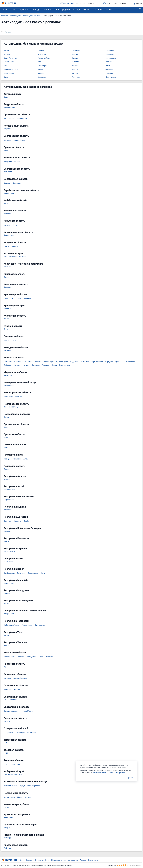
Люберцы (7, 365)
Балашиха (8, 362)
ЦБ (105, 3)
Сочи (6, 298)
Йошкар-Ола (9, 583)
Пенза (6, 448)
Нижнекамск (40, 625)
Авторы (83, 860)
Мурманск (8, 375)
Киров (6, 277)
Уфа (39, 62)
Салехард (7, 838)
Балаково (8, 690)
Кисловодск (20, 733)
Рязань (7, 667)
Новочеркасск (9, 657)
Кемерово (109, 73)
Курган (6, 319)
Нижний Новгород (11, 69)
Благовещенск (9, 107)
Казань (7, 66)
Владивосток (111, 58)
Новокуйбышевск (20, 678)
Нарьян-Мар (9, 385)
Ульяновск (76, 77)
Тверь (6, 753)
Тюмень (75, 58)
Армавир (27, 298)
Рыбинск (7, 848)
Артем (26, 459)
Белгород (7, 140)
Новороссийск (16, 298)
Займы (98, 10)
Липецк (7, 340)
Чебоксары (8, 817)
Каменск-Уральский (12, 711)
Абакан (7, 645)
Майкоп (7, 479)
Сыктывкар (8, 562)
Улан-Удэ (7, 510)
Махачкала (110, 62)
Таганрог (21, 657)
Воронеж (41, 73)
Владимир (8, 162)
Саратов (75, 54)
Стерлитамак (9, 500)
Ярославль (110, 54)
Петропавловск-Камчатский (15, 257)
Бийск (6, 97)
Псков (6, 469)
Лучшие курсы (67, 3)
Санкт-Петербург (10, 58)
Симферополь (9, 573)
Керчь (43, 573)
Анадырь (7, 828)
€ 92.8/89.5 (91, 3)
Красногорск (49, 362)
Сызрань (7, 678)
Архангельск (9, 119)
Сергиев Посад (97, 362)
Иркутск (75, 73)
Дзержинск (8, 397)
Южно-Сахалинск (11, 700)
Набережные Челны (12, 625)
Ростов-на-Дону (44, 58)
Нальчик (7, 531)
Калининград (9, 235)
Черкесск (7, 267)
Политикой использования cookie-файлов (108, 773)
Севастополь (33, 573)
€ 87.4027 (122, 3)
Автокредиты (63, 10)
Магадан (7, 351)
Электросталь (65, 365)
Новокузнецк (111, 77)
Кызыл (6, 635)
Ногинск (26, 365)
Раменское (85, 362)
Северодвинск (22, 119)
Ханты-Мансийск (10, 786)
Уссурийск (17, 459)
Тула (6, 764)
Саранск (7, 593)
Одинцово (36, 365)
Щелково (119, 362)
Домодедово (130, 362)
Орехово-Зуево (62, 362)
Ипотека (48, 10)
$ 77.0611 (113, 3)
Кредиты (25, 10)
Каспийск (18, 521)
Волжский (8, 172)
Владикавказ (9, 614)
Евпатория (21, 573)
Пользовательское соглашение (65, 860)
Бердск (6, 417)
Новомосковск (16, 764)
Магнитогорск (9, 797)
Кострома (8, 287)
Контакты (39, 860)
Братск (15, 225)
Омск (6, 77)
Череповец (17, 183)
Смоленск (8, 721)
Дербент (27, 521)
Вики (47, 860)
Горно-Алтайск (10, 489)
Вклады (37, 10)
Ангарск (7, 225)
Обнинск (15, 246)
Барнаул (75, 69)
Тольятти (75, 62)
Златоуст (28, 797)
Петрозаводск (9, 552)
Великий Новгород (11, 407)
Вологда (7, 183)
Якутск (6, 604)
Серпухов (109, 362)
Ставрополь (8, 733)
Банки (109, 10)
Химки (54, 365)
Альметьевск (27, 625)
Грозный (7, 807)
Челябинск (42, 54)
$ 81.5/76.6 (81, 3)
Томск (108, 66)
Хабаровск (110, 51)
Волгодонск (31, 657)
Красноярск (42, 66)
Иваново (7, 214)
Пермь (40, 69)
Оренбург (109, 69)
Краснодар (76, 51)
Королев (38, 362)
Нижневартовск (33, 786)
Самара (41, 51)
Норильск (8, 309)
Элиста (6, 541)
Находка (7, 459)
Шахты (41, 657)
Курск (6, 329)
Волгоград (42, 77)
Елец (14, 340)
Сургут (22, 786)
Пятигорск (32, 733)
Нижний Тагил (27, 711)
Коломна (29, 362)
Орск (6, 427)
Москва (7, 54)
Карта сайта (93, 860)
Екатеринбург (9, 62)
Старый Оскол (19, 140)
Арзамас (18, 397)
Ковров (17, 162)
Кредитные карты (82, 10)
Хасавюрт (8, 521)
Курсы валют (10, 10)
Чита (6, 204)
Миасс (20, 797)
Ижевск (75, 66)
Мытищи (17, 365)
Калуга (6, 246)
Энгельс (17, 690)
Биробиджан (9, 193)
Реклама (30, 860)
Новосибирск (9, 73)
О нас (22, 860)
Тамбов (7, 743)
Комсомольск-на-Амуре (13, 775)
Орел (6, 437)
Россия (6, 51)
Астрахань (8, 129)
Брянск (7, 150)
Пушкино (46, 365)
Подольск (74, 362)
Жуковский (19, 362)
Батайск (50, 657)
